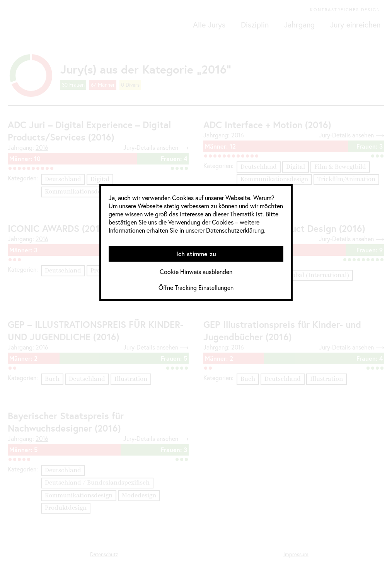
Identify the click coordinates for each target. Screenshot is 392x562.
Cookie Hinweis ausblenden (196, 272)
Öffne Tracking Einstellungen (196, 287)
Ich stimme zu (196, 254)
